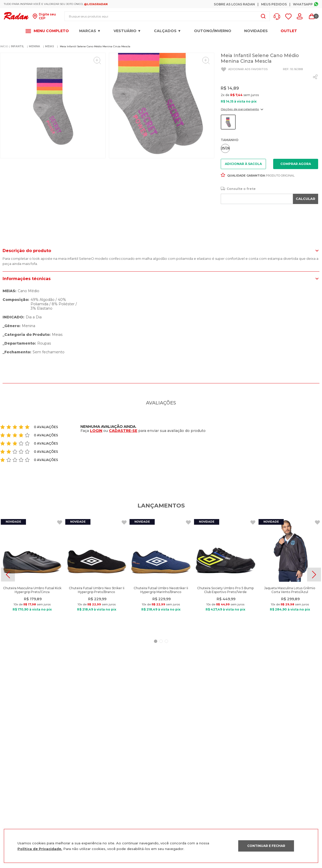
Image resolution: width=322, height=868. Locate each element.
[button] (278, 17)
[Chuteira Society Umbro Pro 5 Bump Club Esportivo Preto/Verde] (225, 574)
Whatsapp (303, 4)
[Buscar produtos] (263, 16)
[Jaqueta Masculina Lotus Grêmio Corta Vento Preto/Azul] (290, 574)
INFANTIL (17, 46)
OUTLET (289, 31)
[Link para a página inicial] (4, 46)
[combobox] (167, 16)
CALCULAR (306, 198)
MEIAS (49, 46)
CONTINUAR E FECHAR (266, 846)
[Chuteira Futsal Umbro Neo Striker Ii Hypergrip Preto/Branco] (97, 574)
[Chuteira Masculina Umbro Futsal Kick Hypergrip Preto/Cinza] (32, 574)
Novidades (256, 31)
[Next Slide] (314, 574)
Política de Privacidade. (40, 849)
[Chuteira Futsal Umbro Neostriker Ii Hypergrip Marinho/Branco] (161, 574)
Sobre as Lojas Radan (234, 4)
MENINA (34, 46)
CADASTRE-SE (123, 430)
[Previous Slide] (8, 574)
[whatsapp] (315, 76)
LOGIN (96, 430)
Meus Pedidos (274, 4)
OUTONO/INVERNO (213, 31)
